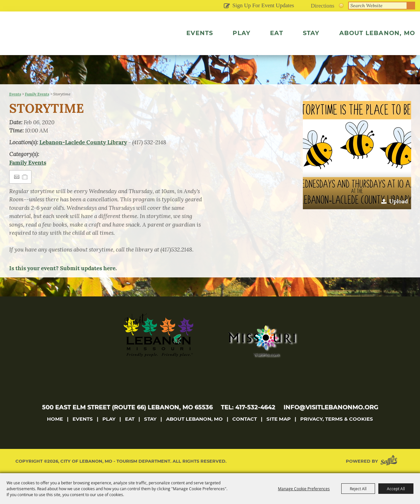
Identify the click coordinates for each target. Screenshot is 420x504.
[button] (357, 155)
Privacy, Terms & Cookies (337, 419)
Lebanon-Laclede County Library (83, 142)
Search (411, 6)
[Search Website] (378, 6)
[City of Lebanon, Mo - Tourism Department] (62, 41)
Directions (323, 6)
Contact (245, 419)
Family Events (37, 94)
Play (241, 33)
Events (200, 33)
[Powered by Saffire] (390, 461)
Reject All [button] (358, 489)
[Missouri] (261, 341)
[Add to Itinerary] (25, 177)
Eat (277, 33)
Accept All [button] (396, 489)
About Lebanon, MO (377, 33)
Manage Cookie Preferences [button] (304, 489)
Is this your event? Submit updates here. (63, 268)
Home (55, 419)
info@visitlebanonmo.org (331, 407)
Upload (399, 201)
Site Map (279, 419)
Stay (311, 33)
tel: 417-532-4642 (248, 407)
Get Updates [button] (227, 6)
